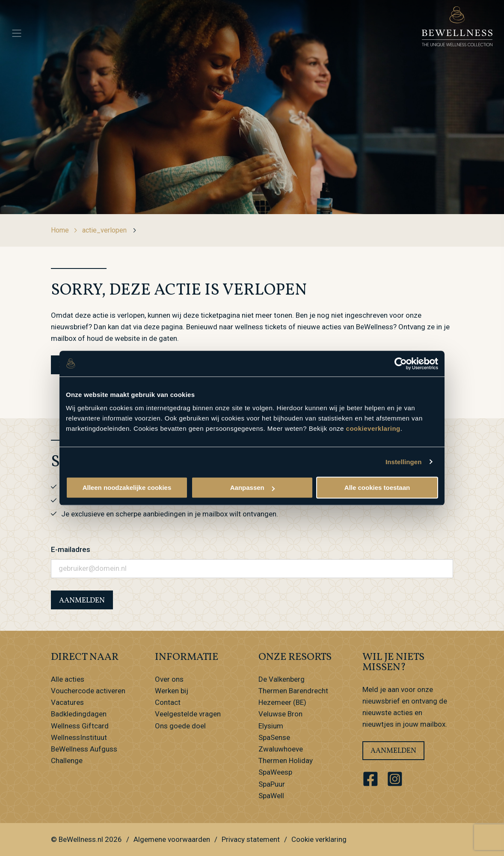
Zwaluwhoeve (281, 749)
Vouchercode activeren (88, 691)
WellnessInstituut (79, 737)
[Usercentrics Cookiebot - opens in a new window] (401, 364)
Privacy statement (251, 839)
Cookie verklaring (319, 839)
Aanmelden (393, 751)
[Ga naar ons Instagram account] (395, 779)
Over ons (169, 679)
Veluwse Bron (280, 714)
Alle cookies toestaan (377, 488)
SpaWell (271, 796)
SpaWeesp (275, 772)
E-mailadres (71, 549)
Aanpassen (252, 488)
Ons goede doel (180, 726)
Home (64, 230)
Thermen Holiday (286, 761)
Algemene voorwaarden (172, 839)
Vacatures (67, 702)
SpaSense (274, 737)
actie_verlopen (110, 230)
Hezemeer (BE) (282, 702)
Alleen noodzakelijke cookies (127, 488)
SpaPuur (272, 784)
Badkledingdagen (79, 714)
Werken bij (172, 691)
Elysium (271, 726)
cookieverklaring (373, 428)
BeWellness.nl (81, 839)
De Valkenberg (282, 679)
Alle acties (68, 679)
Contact (168, 702)
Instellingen (404, 462)
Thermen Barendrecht (293, 691)
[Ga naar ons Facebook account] (371, 779)
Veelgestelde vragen (188, 714)
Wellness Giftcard (80, 726)
